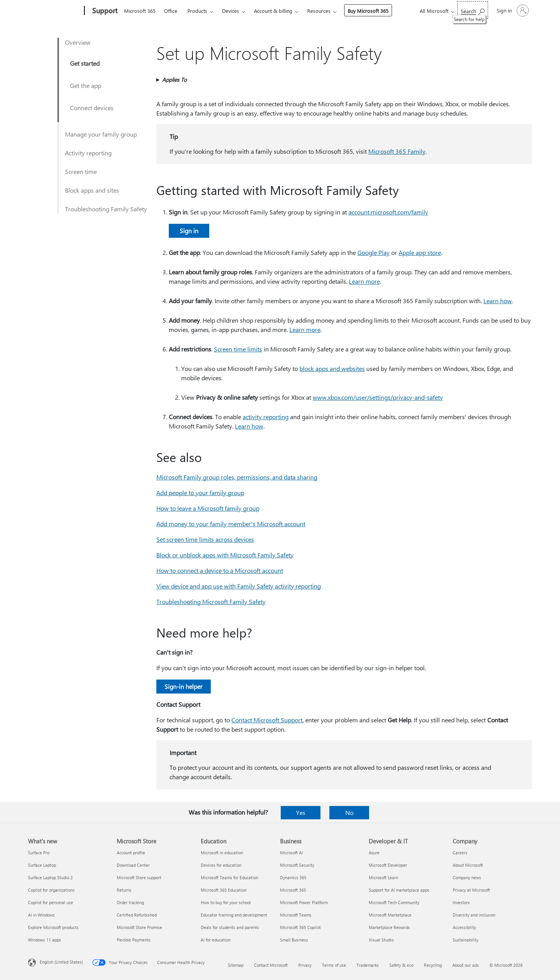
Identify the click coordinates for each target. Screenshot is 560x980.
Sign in (189, 231)
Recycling (433, 965)
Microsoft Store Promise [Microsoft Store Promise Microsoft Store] (139, 927)
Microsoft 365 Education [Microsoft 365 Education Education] (224, 890)
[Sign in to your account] (512, 11)
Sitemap (236, 965)
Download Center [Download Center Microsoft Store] (133, 865)
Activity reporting (88, 153)
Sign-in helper (184, 686)
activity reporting (266, 417)
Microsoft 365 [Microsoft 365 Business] (293, 890)
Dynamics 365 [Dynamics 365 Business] (293, 877)
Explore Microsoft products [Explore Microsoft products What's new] (53, 927)
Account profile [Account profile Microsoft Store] (131, 853)
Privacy (305, 965)
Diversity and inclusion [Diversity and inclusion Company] (474, 915)
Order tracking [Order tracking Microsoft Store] (130, 902)
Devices (231, 11)
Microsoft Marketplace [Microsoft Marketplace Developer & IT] (390, 915)
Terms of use (334, 965)
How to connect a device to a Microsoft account (220, 570)
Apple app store (420, 252)
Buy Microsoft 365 (368, 11)
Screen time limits (238, 349)
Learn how (498, 301)
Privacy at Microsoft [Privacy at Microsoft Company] (471, 890)
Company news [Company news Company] (467, 877)
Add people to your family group (200, 493)
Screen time (81, 171)
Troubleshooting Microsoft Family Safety (211, 602)
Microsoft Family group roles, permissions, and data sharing (237, 477)
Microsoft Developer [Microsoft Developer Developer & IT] (388, 865)
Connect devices (92, 108)
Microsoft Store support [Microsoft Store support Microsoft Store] (139, 877)
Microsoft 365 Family (397, 151)
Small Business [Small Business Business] (294, 940)
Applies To (174, 80)
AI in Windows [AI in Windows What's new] (41, 915)
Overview (78, 42)
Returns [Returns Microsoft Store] (124, 890)
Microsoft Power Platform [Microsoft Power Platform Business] (304, 902)
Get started (85, 63)
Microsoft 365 (140, 11)
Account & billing (273, 11)
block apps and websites (332, 368)
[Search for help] (473, 10)
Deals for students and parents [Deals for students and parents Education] (230, 927)
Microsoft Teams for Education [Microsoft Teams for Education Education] (229, 877)
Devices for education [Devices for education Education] (221, 865)
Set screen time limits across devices (205, 539)
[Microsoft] (55, 11)
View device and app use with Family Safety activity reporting (239, 586)
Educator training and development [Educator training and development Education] (234, 915)
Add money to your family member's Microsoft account (231, 524)
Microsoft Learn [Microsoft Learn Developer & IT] (383, 877)
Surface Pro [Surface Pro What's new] (39, 853)
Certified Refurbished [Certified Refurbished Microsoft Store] (137, 915)
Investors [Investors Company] (461, 902)
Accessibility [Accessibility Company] (464, 927)
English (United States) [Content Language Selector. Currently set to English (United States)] (61, 962)
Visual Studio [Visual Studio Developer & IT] (381, 940)
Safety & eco (401, 965)
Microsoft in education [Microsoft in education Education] (222, 853)
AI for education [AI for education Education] (216, 940)
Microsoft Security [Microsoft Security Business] (297, 865)
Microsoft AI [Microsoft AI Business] (291, 853)
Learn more (364, 281)
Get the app (86, 85)
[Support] (104, 11)
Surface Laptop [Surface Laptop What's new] (42, 865)
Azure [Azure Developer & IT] (374, 853)
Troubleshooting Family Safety (106, 209)
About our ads (465, 965)
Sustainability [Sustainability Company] (465, 940)
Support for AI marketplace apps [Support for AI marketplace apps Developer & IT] (399, 890)
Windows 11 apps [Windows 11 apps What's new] (45, 940)
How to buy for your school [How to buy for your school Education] (226, 902)
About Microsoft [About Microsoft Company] (468, 865)
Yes (301, 812)
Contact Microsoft (271, 965)
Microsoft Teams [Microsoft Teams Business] (296, 915)
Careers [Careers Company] (460, 853)
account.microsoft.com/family (388, 212)
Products (197, 11)
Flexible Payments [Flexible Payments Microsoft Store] (134, 940)
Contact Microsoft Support (267, 720)
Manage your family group (101, 134)
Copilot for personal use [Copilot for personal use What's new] (51, 902)
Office (171, 11)
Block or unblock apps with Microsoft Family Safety (225, 555)
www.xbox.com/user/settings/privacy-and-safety (378, 397)
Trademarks (368, 965)
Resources (319, 11)
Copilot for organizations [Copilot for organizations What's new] (51, 890)
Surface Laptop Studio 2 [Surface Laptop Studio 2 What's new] (50, 877)
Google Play (374, 252)
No (349, 812)
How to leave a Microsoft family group (208, 508)
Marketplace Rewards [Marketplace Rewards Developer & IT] (389, 927)
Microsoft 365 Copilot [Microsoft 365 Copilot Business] (300, 927)
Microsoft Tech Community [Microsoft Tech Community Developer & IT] (394, 902)
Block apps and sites (92, 190)
